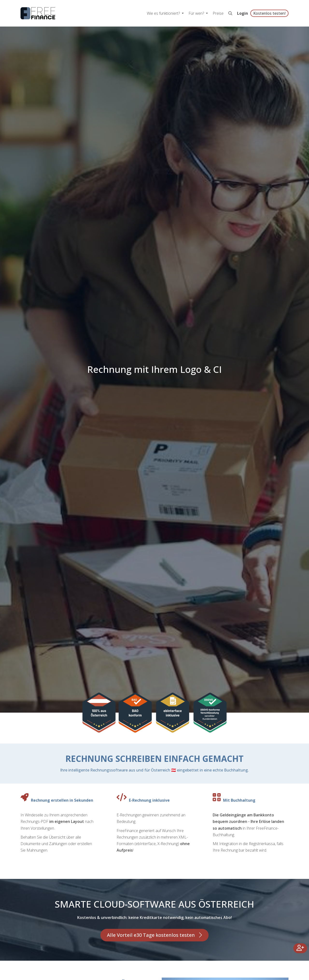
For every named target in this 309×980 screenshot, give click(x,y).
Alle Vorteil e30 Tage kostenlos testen (151, 935)
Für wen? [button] (197, 13)
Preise (218, 13)
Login (242, 13)
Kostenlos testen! (269, 13)
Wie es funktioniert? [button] (164, 13)
